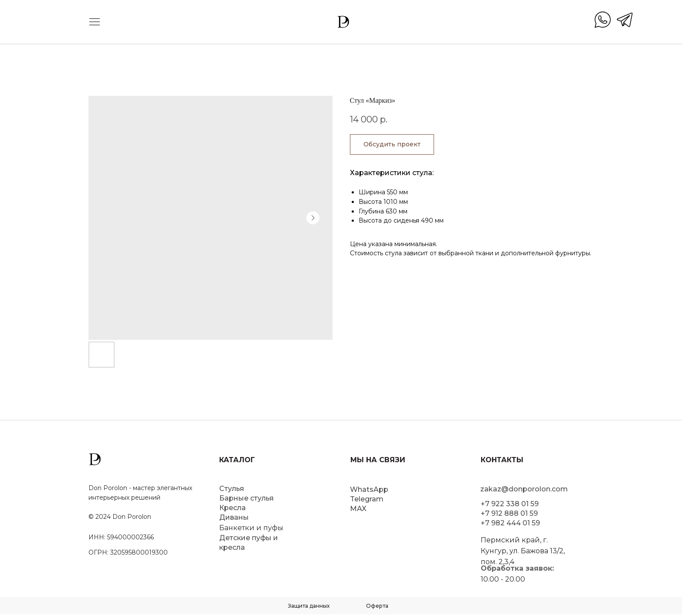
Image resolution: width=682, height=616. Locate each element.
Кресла (232, 508)
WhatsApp (369, 489)
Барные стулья (246, 498)
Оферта (377, 606)
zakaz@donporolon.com (524, 489)
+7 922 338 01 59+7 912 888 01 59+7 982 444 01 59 (510, 513)
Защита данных (309, 606)
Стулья (232, 489)
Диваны (234, 517)
